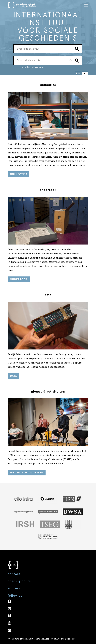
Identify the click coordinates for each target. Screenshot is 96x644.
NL (85, 74)
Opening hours (19, 581)
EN (78, 74)
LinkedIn (9, 609)
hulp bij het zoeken (32, 67)
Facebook (9, 601)
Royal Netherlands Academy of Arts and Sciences (51, 639)
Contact (14, 574)
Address (14, 588)
